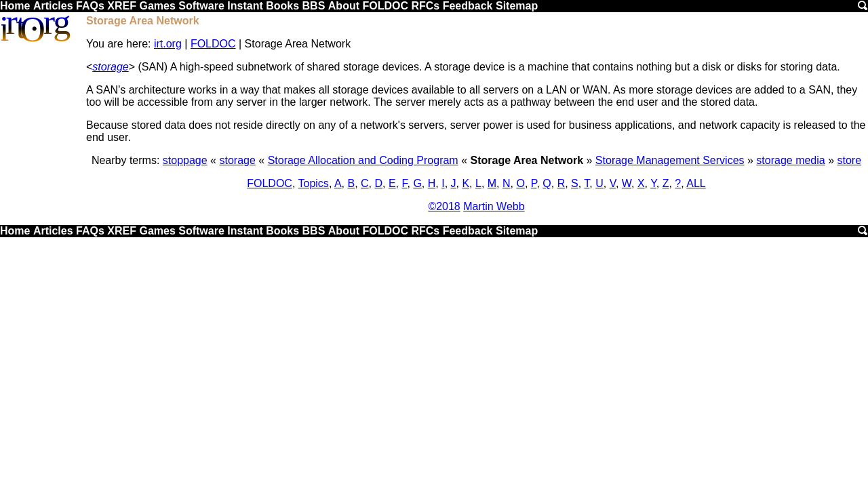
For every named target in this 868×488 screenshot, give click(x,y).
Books (282, 6)
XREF (122, 6)
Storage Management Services (670, 160)
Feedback (468, 6)
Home (15, 6)
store (850, 160)
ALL (696, 183)
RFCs (425, 6)
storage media (790, 160)
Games (157, 6)
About (344, 6)
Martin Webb (494, 206)
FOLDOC (385, 6)
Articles (53, 6)
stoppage (185, 160)
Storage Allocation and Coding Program (363, 160)
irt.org (168, 44)
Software (201, 6)
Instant (245, 6)
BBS (314, 6)
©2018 (444, 206)
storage (110, 67)
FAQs (90, 6)
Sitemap (517, 6)
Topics (314, 183)
